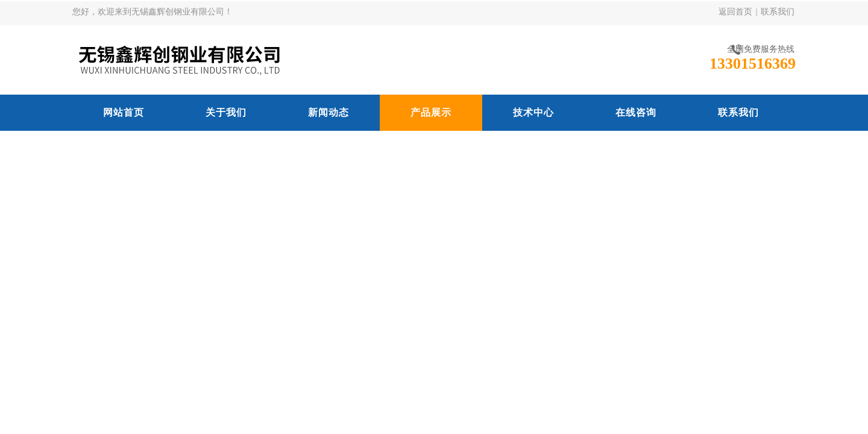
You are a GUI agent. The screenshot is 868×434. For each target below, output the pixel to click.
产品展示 (431, 112)
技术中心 (533, 112)
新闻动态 (329, 112)
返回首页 (735, 12)
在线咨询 (636, 112)
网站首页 (124, 112)
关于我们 (226, 112)
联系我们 (778, 12)
